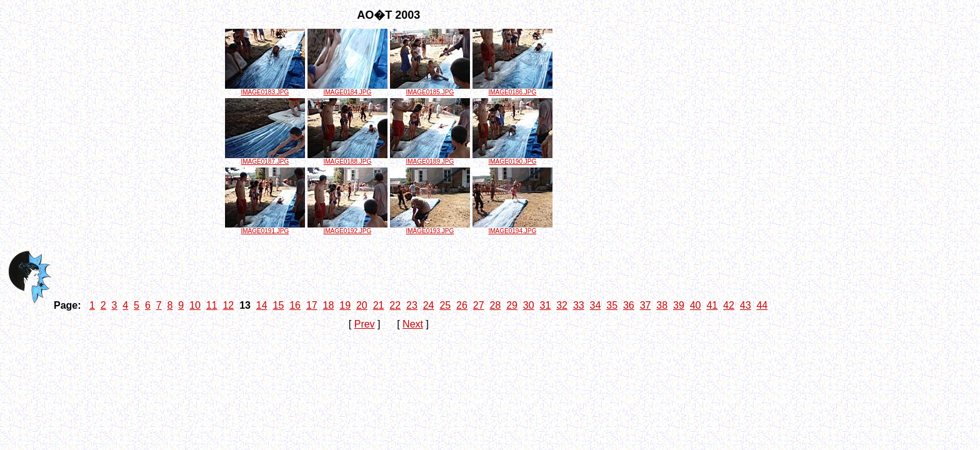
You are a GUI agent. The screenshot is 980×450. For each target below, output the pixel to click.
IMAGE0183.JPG (265, 89)
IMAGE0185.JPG (430, 89)
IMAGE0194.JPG (512, 228)
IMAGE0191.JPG (265, 228)
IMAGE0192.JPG (347, 228)
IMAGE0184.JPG (347, 89)
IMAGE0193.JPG (430, 228)
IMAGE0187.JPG (265, 159)
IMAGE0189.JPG (430, 159)
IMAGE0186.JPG (512, 89)
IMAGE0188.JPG (347, 159)
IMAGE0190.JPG (512, 159)
